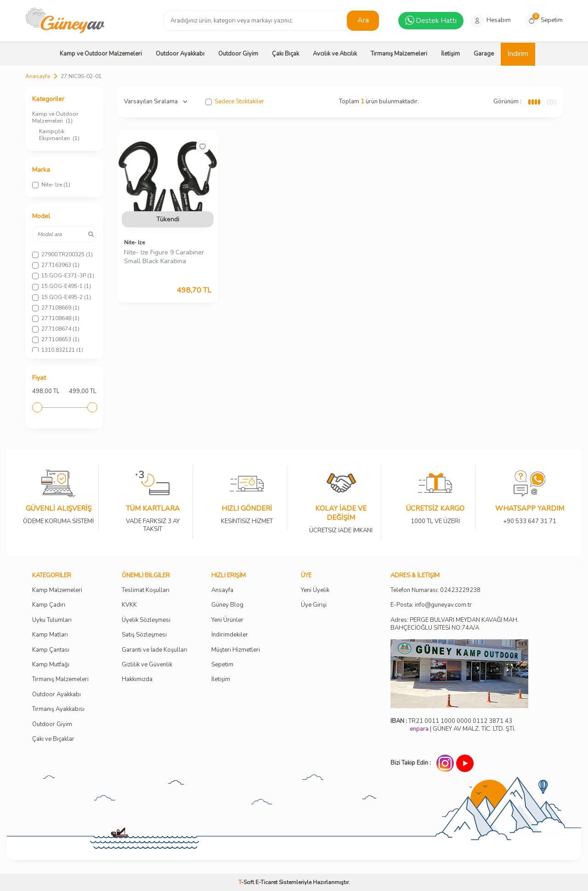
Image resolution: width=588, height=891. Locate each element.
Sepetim (222, 665)
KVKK (129, 605)
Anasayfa (38, 76)
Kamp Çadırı (49, 605)
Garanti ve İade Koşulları (155, 650)
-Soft (247, 882)
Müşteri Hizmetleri (236, 650)
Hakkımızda (137, 680)
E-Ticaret (266, 882)
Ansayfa (222, 590)
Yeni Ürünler (227, 620)
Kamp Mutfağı (51, 665)
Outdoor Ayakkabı (180, 54)
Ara (363, 20)
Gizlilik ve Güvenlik (147, 665)
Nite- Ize (134, 242)
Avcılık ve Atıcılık (335, 54)
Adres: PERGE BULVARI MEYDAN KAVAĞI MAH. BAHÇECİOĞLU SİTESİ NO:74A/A (455, 624)
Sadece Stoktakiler (235, 102)
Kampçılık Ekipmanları (59, 135)
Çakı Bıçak (286, 54)
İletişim (450, 54)
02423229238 (460, 590)
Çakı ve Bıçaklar (53, 739)
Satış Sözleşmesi (144, 635)
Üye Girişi (314, 605)
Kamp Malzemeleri (57, 590)
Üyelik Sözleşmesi (146, 620)
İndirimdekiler (230, 635)
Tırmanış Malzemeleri (399, 54)
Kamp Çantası (51, 650)
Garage (484, 54)
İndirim (518, 54)
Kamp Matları (50, 635)
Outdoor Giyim (238, 54)
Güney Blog (227, 605)
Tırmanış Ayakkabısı (58, 709)
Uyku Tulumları (52, 620)
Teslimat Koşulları (146, 590)
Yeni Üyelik (315, 590)
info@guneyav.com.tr (443, 605)
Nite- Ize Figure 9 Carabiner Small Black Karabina (164, 257)
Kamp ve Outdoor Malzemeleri (101, 54)
